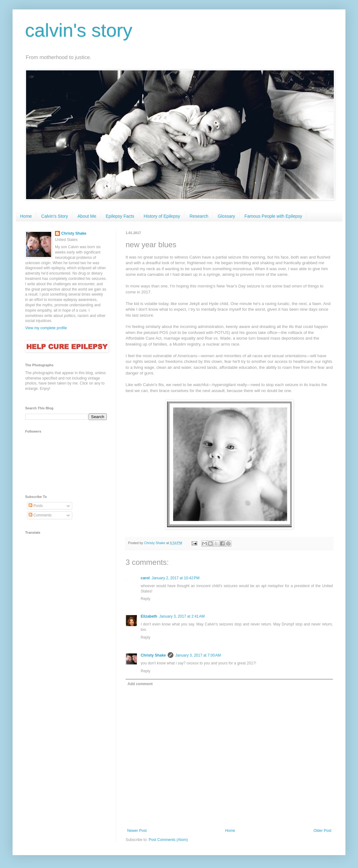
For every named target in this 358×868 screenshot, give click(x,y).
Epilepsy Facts (120, 216)
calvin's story (79, 30)
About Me (87, 216)
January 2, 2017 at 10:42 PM (176, 578)
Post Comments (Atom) (168, 840)
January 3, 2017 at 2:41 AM (182, 616)
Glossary (226, 216)
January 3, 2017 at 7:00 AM (198, 655)
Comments (40, 515)
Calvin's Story (54, 216)
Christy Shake (153, 655)
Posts (36, 506)
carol (145, 578)
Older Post (322, 831)
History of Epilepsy (162, 216)
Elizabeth (149, 616)
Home (26, 216)
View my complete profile (46, 328)
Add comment (140, 684)
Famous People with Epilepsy (274, 216)
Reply (146, 599)
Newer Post (137, 831)
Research (199, 216)
